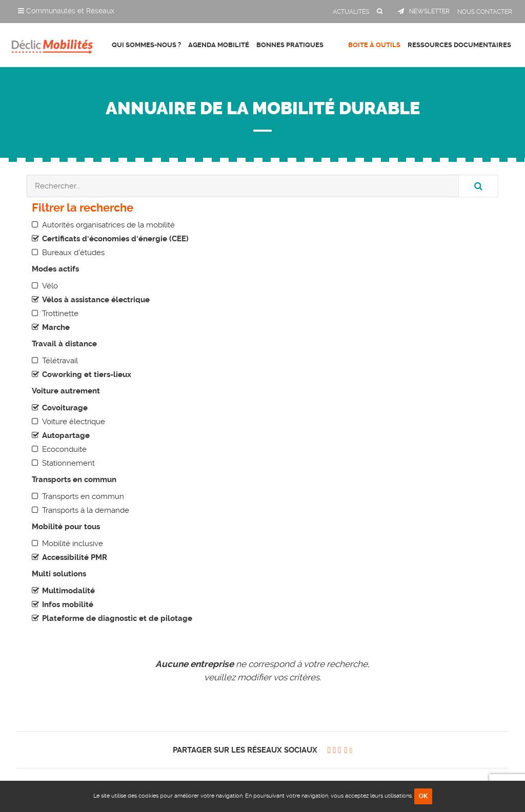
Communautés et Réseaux (66, 11)
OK (423, 796)
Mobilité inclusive (73, 544)
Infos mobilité (68, 605)
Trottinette (60, 314)
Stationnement (68, 463)
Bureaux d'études (73, 253)
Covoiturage (65, 408)
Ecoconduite (64, 449)
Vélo (50, 286)
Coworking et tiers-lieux (87, 374)
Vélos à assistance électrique (96, 300)
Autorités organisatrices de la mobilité (108, 225)
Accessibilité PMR (75, 557)
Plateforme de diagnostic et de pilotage (117, 618)
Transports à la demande (86, 510)
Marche (56, 327)
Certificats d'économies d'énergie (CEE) (115, 239)
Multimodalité (68, 591)
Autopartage (66, 435)
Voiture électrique (74, 422)
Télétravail (60, 361)
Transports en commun (83, 496)
